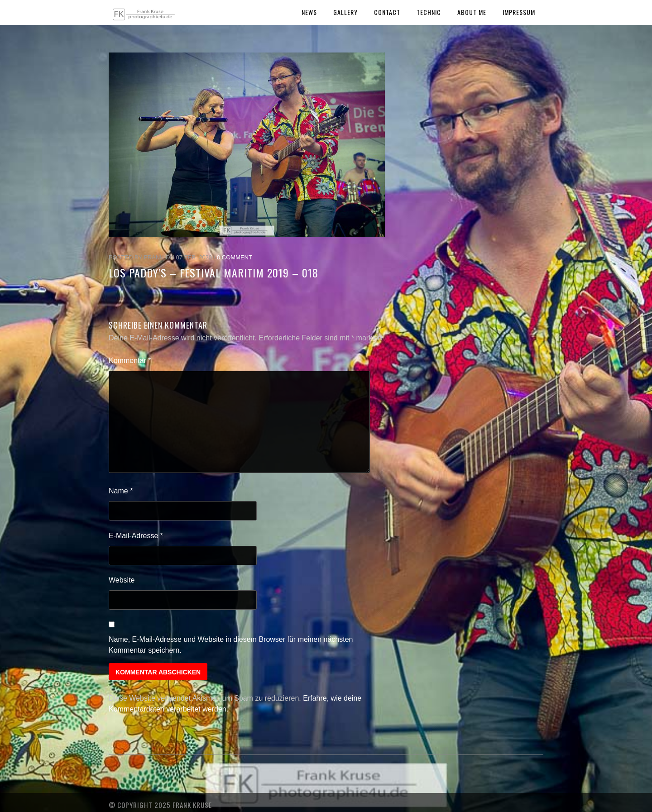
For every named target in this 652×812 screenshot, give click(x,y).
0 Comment (235, 257)
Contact (387, 12)
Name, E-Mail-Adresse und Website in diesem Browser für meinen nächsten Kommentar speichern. (231, 645)
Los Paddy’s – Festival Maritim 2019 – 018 (213, 272)
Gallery (345, 12)
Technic (429, 12)
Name (121, 491)
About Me (472, 12)
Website (122, 580)
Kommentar (130, 361)
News (309, 12)
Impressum (519, 12)
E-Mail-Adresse (136, 536)
